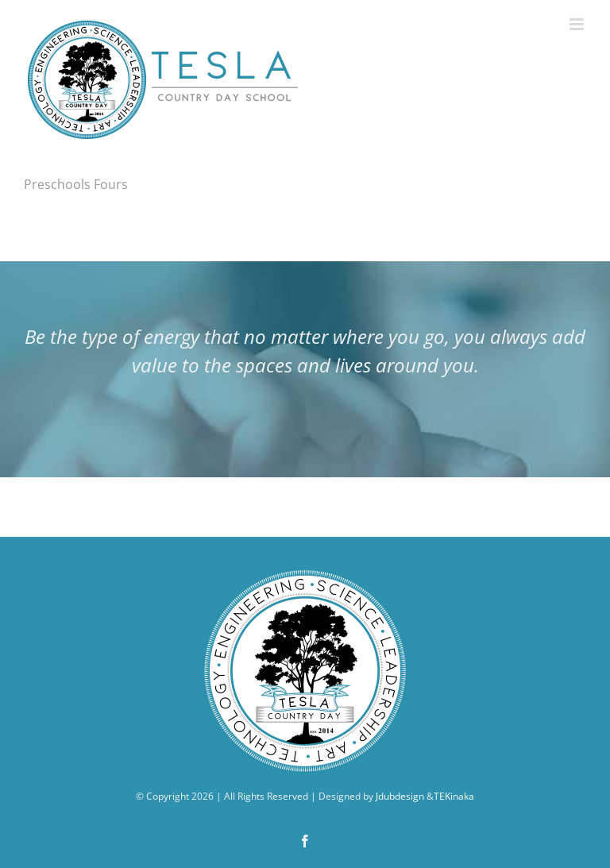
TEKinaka (454, 796)
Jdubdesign (400, 796)
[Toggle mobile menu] (578, 24)
